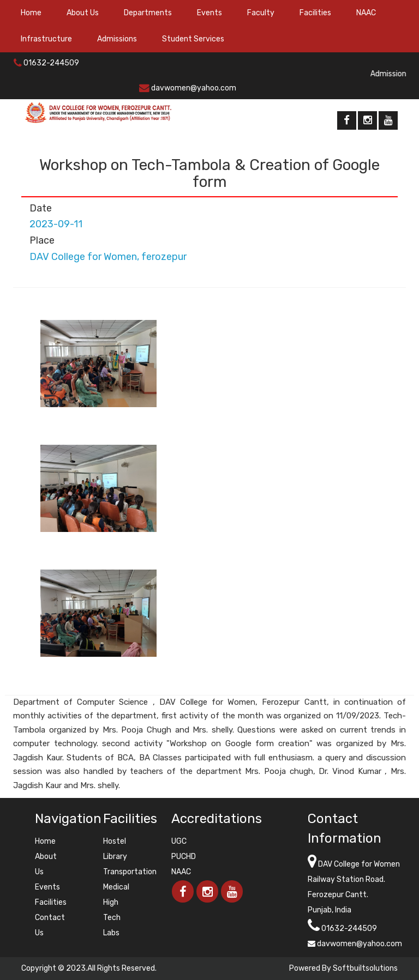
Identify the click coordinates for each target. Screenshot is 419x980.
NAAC (366, 13)
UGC (179, 841)
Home (31, 13)
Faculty (261, 13)
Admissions (117, 39)
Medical (116, 887)
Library (115, 857)
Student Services (193, 39)
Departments (148, 13)
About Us (83, 13)
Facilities (315, 13)
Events (209, 13)
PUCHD (184, 857)
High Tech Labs (112, 918)
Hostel (115, 841)
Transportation (130, 872)
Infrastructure (46, 39)
